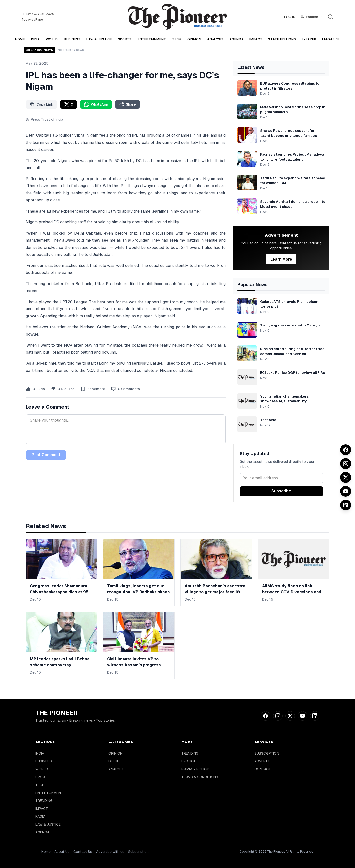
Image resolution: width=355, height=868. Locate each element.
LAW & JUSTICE (99, 39)
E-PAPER (309, 39)
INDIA (35, 39)
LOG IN (290, 17)
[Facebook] (346, 450)
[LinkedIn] (346, 505)
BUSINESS (72, 39)
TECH (177, 39)
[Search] (330, 17)
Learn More (281, 259)
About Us (62, 852)
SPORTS (125, 39)
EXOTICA (189, 761)
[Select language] (311, 17)
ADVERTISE (264, 761)
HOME (20, 39)
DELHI (113, 761)
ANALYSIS (215, 39)
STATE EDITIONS (282, 39)
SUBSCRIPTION (267, 753)
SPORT (41, 777)
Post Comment (46, 455)
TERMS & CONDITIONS (200, 777)
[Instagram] (346, 464)
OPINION (194, 39)
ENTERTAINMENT (152, 39)
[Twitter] (346, 477)
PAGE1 (41, 816)
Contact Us (83, 852)
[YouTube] (346, 491)
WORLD (52, 39)
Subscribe (281, 491)
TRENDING (44, 801)
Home (46, 852)
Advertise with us (110, 852)
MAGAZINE (331, 39)
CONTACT (263, 769)
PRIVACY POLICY (195, 769)
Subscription (138, 852)
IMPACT (256, 39)
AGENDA (236, 39)
